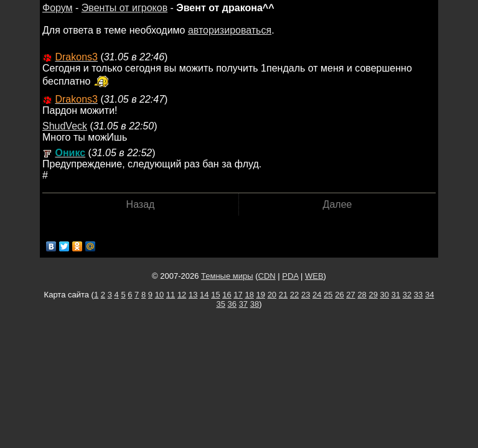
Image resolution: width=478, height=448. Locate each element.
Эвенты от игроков (124, 8)
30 (385, 295)
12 (182, 295)
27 (350, 295)
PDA (290, 276)
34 (429, 295)
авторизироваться (230, 30)
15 (215, 295)
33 (418, 295)
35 (220, 304)
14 (204, 295)
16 (227, 295)
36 (232, 304)
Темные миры (227, 276)
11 (171, 295)
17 (238, 295)
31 (396, 295)
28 (362, 295)
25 (328, 295)
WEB (314, 276)
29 (373, 295)
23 (306, 295)
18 (249, 295)
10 (159, 295)
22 (294, 295)
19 (261, 295)
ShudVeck (65, 126)
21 (283, 295)
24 (317, 295)
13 (193, 295)
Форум (58, 8)
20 (272, 295)
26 (339, 295)
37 (243, 304)
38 (255, 304)
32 (407, 295)
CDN (267, 276)
